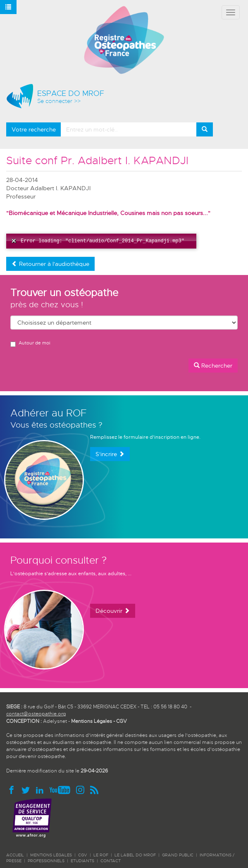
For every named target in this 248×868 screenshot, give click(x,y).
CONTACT (111, 861)
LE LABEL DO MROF (135, 855)
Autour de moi (30, 343)
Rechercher (213, 366)
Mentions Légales (92, 721)
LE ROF (101, 855)
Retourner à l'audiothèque (50, 264)
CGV (122, 721)
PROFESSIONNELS (46, 861)
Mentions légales (51, 855)
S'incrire (110, 454)
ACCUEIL (15, 855)
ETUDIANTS (82, 861)
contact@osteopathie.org (36, 714)
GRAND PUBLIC (178, 855)
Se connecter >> (59, 101)
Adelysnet (55, 721)
